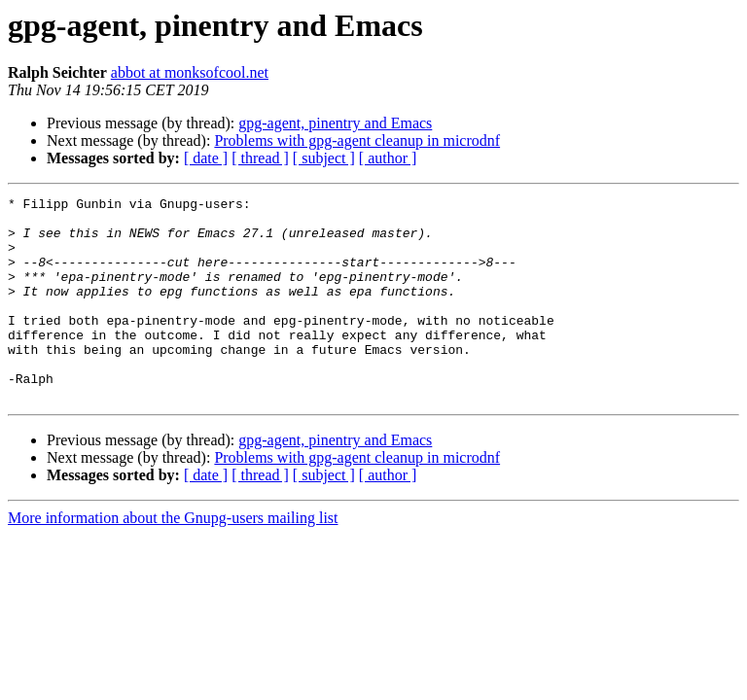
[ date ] (206, 158)
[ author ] (388, 158)
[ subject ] (324, 158)
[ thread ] (260, 158)
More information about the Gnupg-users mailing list (173, 559)
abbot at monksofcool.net (190, 72)
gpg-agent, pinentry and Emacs (335, 123)
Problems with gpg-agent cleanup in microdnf (357, 140)
